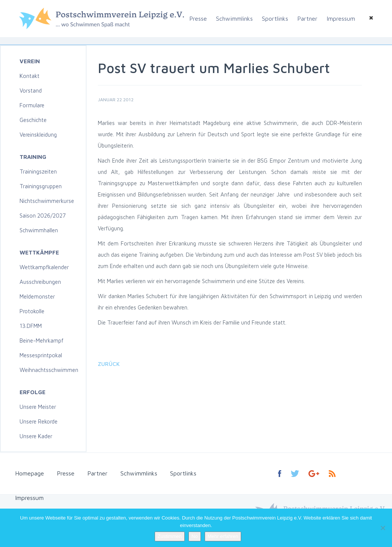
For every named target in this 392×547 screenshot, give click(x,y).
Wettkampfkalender (44, 267)
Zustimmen (170, 536)
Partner (307, 18)
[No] (383, 528)
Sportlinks (275, 18)
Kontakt (30, 76)
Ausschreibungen (40, 282)
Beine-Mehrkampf (42, 341)
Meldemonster (37, 296)
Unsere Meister (38, 407)
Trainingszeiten (38, 171)
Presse (198, 18)
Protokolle (32, 311)
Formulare (32, 105)
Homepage (30, 473)
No (195, 536)
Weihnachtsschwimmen (49, 370)
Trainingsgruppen (41, 186)
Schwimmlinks (234, 18)
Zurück (109, 364)
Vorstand (31, 91)
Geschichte (33, 120)
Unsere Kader (36, 436)
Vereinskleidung (38, 135)
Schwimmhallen (39, 230)
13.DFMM (31, 326)
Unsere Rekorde (39, 421)
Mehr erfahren (223, 536)
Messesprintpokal (41, 355)
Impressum (341, 18)
